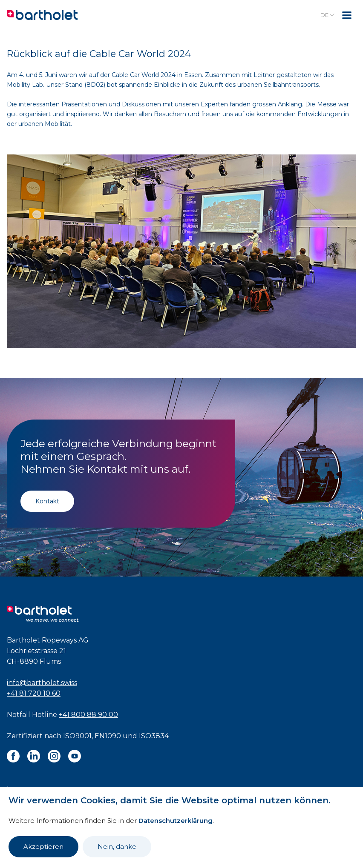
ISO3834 (154, 736)
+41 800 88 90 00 (88, 715)
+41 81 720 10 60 (34, 693)
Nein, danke (117, 847)
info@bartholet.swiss (42, 683)
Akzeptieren (43, 847)
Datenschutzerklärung (176, 821)
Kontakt (47, 501)
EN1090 (108, 736)
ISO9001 (77, 736)
